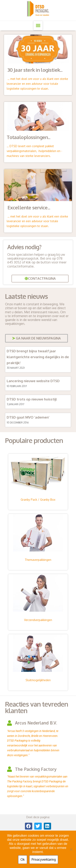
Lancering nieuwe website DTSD (33, 381)
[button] (38, 26)
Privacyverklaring (44, 859)
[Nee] (71, 849)
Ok (23, 859)
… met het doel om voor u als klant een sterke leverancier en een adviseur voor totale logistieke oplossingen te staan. (37, 84)
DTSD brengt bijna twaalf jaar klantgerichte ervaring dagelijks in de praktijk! (38, 357)
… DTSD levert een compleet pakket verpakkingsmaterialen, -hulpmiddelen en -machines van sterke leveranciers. (34, 151)
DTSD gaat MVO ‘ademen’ (28, 417)
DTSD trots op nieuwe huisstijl (32, 399)
